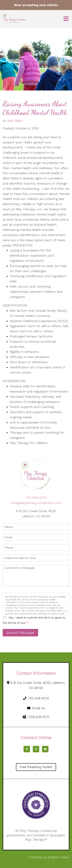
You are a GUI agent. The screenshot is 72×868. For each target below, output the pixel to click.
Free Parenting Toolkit (36, 767)
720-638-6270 (36, 498)
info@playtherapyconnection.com (36, 503)
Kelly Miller (15, 121)
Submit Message (20, 633)
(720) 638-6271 (36, 717)
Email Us (36, 708)
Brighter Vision (59, 857)
